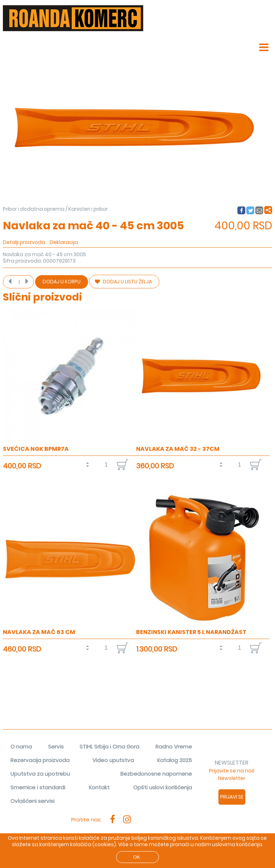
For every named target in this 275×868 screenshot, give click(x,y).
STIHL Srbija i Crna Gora (109, 747)
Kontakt (99, 787)
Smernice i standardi (38, 787)
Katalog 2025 (175, 760)
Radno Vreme (174, 747)
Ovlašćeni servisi (32, 801)
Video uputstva (113, 760)
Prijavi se (232, 797)
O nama (21, 747)
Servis (56, 747)
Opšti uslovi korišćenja (163, 787)
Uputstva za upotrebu (40, 774)
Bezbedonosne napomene (156, 774)
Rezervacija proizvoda (40, 760)
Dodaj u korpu (62, 282)
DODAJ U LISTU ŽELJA (123, 282)
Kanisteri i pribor (88, 209)
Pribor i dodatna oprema (34, 209)
